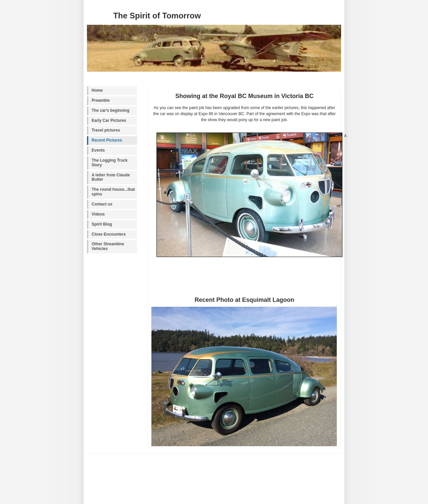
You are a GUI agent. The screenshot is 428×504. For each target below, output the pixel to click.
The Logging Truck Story (110, 163)
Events (98, 150)
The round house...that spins (113, 192)
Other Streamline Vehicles (108, 246)
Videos (98, 214)
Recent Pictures (107, 140)
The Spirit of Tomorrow (157, 16)
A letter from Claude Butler (111, 177)
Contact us (102, 204)
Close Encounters (109, 234)
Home (97, 90)
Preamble (101, 100)
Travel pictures (106, 130)
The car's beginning (111, 110)
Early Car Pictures (109, 120)
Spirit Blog (102, 224)
